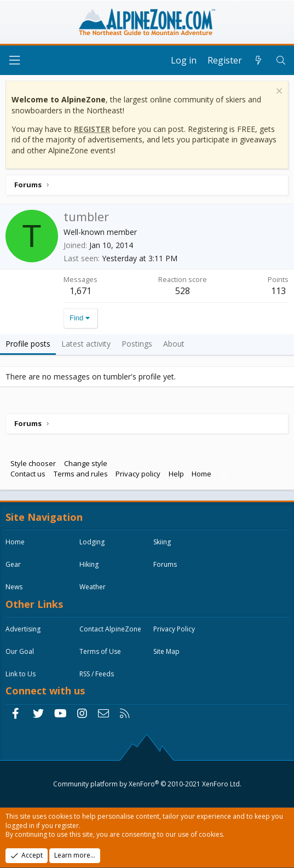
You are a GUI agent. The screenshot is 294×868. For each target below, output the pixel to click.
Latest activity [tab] (86, 344)
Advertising (23, 629)
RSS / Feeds (97, 674)
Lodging (92, 542)
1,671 (80, 291)
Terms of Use (100, 651)
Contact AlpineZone (110, 629)
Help (176, 474)
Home (201, 474)
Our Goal (20, 651)
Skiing (162, 542)
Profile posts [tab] (28, 344)
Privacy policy (138, 474)
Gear (13, 564)
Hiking (89, 564)
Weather (93, 587)
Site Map (166, 651)
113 (278, 291)
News (14, 587)
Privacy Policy (174, 629)
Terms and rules (81, 474)
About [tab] (174, 344)
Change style (86, 463)
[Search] (281, 60)
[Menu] (14, 61)
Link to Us (21, 674)
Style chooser (33, 463)
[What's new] (259, 60)
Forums (165, 564)
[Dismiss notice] (278, 92)
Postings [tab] (137, 344)
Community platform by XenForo (147, 784)
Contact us (28, 474)
